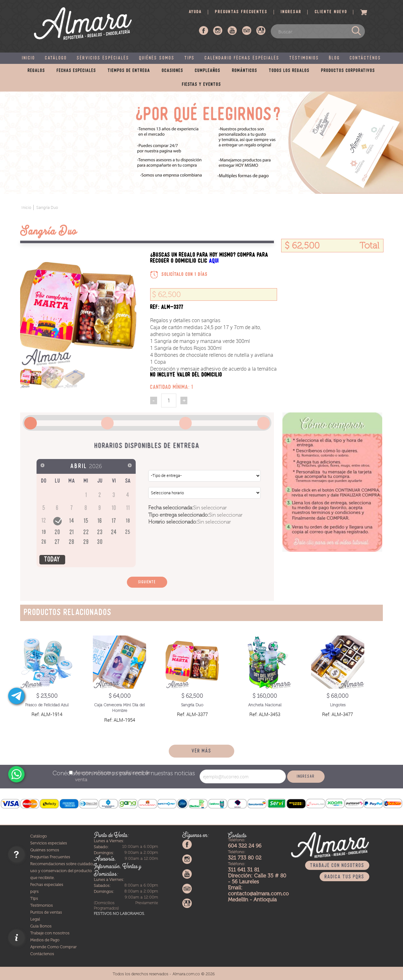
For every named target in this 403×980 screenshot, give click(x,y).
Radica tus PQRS (344, 877)
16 (100, 521)
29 (86, 542)
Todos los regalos (289, 71)
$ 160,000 (265, 696)
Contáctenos (366, 58)
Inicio (29, 58)
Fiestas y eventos (201, 85)
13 (57, 521)
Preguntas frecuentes (241, 12)
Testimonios (304, 58)
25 (128, 532)
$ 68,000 (338, 696)
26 (44, 542)
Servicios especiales (103, 58)
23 (100, 532)
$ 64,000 (120, 696)
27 (57, 542)
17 (114, 521)
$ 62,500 (192, 696)
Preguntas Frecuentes (50, 857)
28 (72, 542)
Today (52, 560)
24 (114, 532)
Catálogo (56, 58)
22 (86, 532)
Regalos (36, 71)
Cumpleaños (208, 71)
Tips (190, 58)
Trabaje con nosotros (50, 933)
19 (44, 532)
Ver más (201, 751)
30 (100, 542)
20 (58, 532)
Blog (335, 58)
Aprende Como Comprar (54, 947)
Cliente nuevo (331, 12)
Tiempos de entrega (129, 71)
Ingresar (291, 12)
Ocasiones (173, 71)
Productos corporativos (348, 71)
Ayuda (195, 12)
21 (72, 532)
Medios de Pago (45, 940)
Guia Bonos (41, 926)
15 (86, 521)
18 (128, 521)
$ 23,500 (47, 696)
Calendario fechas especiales (242, 58)
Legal (35, 919)
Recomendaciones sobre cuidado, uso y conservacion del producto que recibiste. (62, 871)
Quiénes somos (157, 58)
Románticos (245, 71)
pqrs (34, 891)
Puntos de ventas (46, 912)
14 (72, 521)
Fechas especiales (76, 71)
